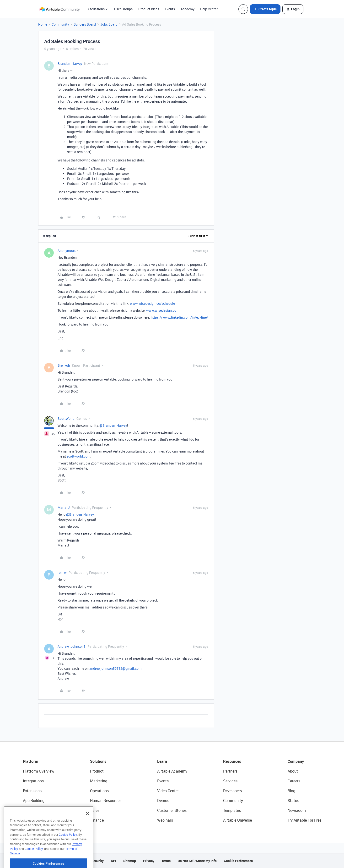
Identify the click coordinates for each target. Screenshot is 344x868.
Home (43, 24)
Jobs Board (109, 24)
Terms (166, 861)
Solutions (98, 761)
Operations (99, 791)
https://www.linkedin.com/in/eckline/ (179, 317)
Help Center (209, 9)
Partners (230, 771)
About (293, 771)
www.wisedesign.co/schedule (152, 303)
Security (97, 861)
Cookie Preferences (238, 861)
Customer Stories (172, 810)
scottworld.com (78, 456)
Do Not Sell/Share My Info (197, 861)
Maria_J (64, 507)
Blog (291, 791)
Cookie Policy (68, 849)
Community (60, 24)
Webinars (165, 820)
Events (170, 9)
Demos (163, 801)
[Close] (87, 828)
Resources (232, 761)
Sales (95, 810)
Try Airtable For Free (304, 820)
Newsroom (297, 810)
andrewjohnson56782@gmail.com (115, 668)
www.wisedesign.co (161, 310)
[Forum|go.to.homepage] (59, 9)
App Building (34, 801)
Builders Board (85, 24)
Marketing (99, 781)
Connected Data (37, 820)
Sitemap (130, 861)
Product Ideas (149, 9)
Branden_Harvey (70, 64)
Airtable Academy (172, 771)
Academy (188, 9)
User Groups (123, 9)
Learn (162, 761)
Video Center (168, 791)
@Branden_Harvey (113, 425)
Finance (97, 820)
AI (25, 810)
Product (97, 771)
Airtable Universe (237, 820)
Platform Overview (39, 771)
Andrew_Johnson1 (72, 646)
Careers (294, 781)
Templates (232, 810)
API (113, 861)
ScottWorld (66, 418)
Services (230, 781)
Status (293, 801)
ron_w (62, 572)
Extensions (32, 791)
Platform (31, 761)
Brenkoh (64, 365)
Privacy (149, 861)
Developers (232, 791)
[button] (265, 9)
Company (296, 761)
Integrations (33, 781)
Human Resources (106, 801)
